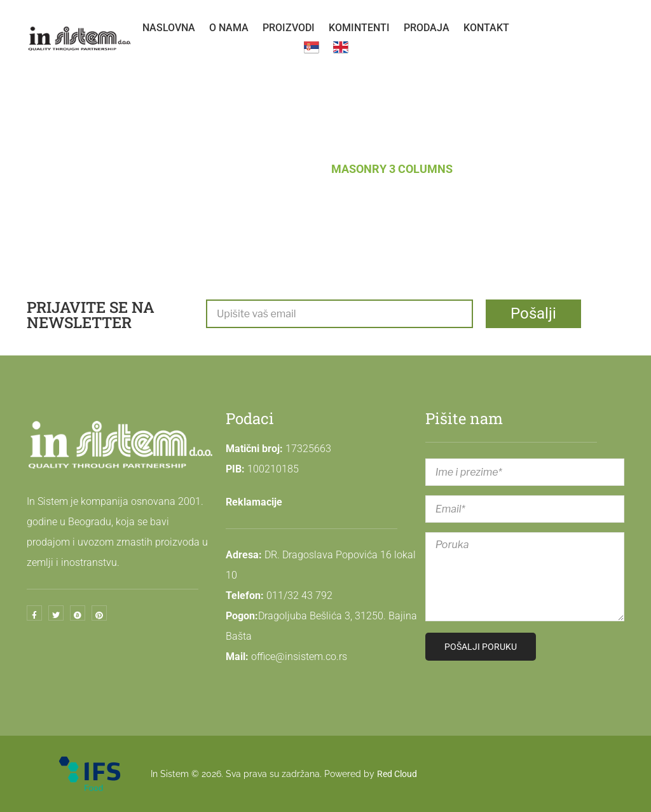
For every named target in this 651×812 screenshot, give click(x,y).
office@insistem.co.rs (299, 657)
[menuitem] (169, 28)
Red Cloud (397, 774)
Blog (295, 169)
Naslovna (229, 169)
